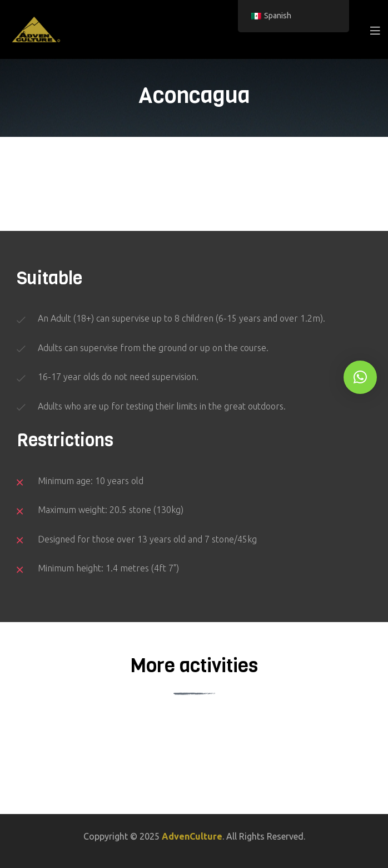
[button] (360, 377)
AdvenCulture (192, 836)
